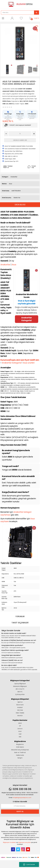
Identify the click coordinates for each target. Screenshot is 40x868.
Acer (20, 731)
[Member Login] (12, 18)
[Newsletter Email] (20, 806)
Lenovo (20, 729)
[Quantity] (20, 134)
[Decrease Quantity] (6, 134)
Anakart (20, 707)
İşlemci (20, 702)
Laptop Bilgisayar (20, 684)
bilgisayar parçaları (24, 842)
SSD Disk (20, 710)
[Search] (18, 13)
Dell (20, 734)
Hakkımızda (20, 755)
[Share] (37, 30)
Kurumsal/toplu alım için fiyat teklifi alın (20, 360)
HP (20, 726)
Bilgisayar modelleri (10, 842)
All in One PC (20, 689)
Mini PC (20, 692)
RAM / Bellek (20, 713)
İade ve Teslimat (20, 752)
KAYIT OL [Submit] (20, 811)
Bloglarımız (20, 744)
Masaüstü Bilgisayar (20, 686)
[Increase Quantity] (34, 134)
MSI (20, 737)
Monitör (20, 716)
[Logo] (20, 4)
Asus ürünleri (29, 363)
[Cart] (34, 18)
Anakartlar (14, 177)
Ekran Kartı (20, 705)
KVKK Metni (20, 747)
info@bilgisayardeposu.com (22, 798)
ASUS (20, 723)
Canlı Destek (29, 864)
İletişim (20, 758)
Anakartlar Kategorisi (27, 319)
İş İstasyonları (20, 694)
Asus (10, 184)
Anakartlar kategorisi (12, 363)
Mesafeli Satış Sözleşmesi (20, 750)
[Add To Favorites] (37, 27)
